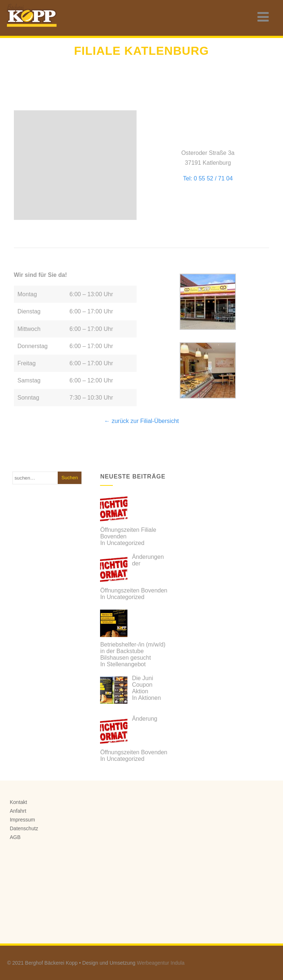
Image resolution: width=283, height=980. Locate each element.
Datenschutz (24, 828)
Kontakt (18, 802)
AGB (15, 837)
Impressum (22, 820)
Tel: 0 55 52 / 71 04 (208, 178)
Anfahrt (18, 811)
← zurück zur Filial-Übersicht (141, 421)
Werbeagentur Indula (161, 963)
